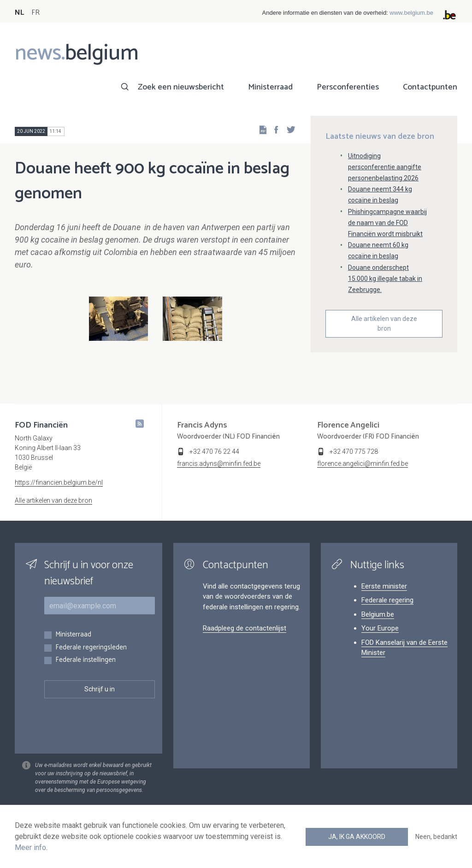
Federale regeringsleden (91, 648)
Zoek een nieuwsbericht (181, 87)
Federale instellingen (86, 660)
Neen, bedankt (436, 837)
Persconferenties (348, 87)
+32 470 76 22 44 (214, 452)
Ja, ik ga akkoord (357, 837)
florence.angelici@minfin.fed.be (363, 464)
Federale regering (387, 600)
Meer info (30, 847)
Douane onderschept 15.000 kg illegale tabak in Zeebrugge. (385, 279)
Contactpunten (430, 87)
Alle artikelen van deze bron (384, 324)
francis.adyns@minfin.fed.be (219, 464)
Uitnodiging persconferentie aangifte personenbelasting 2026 (385, 167)
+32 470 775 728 (354, 452)
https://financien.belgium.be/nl (59, 482)
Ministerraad (270, 87)
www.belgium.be (411, 13)
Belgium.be (378, 614)
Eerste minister (384, 586)
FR (35, 13)
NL (19, 13)
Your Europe (380, 628)
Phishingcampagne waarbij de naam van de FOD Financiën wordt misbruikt (387, 223)
